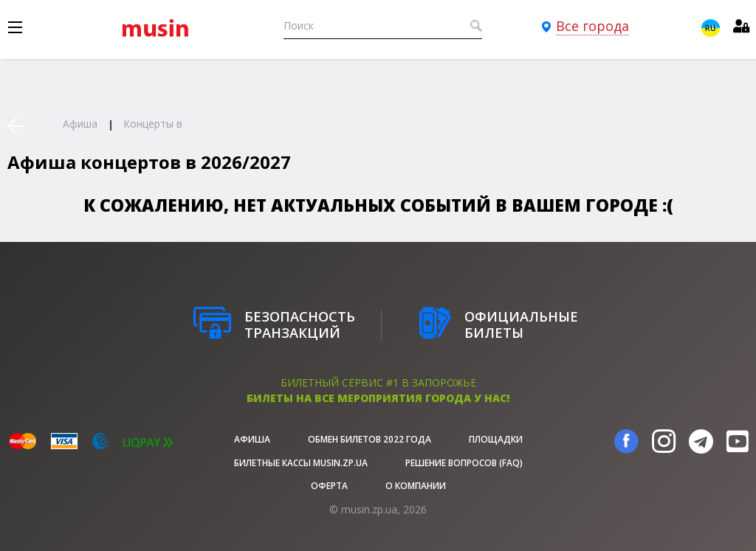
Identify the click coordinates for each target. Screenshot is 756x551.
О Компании (416, 486)
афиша (252, 439)
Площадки (496, 439)
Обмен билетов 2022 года (370, 439)
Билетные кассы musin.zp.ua (301, 463)
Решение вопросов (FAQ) (464, 463)
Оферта (329, 486)
